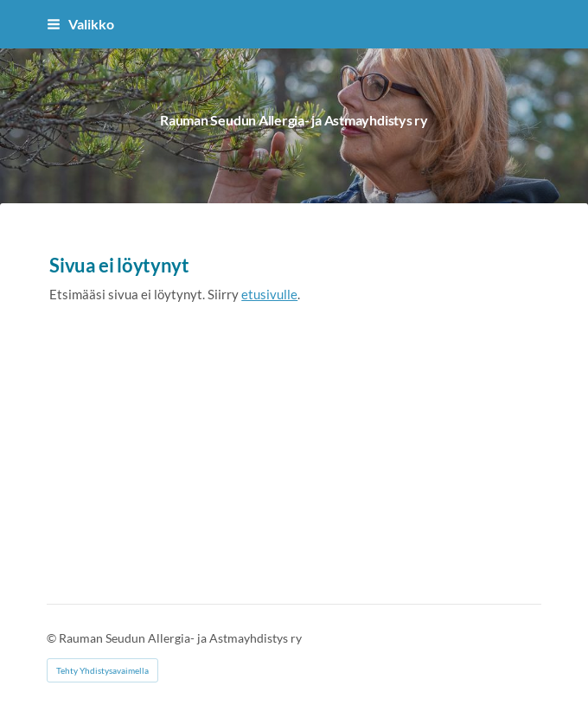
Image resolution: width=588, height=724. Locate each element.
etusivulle (269, 294)
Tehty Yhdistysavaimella (102, 670)
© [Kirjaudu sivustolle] (53, 638)
